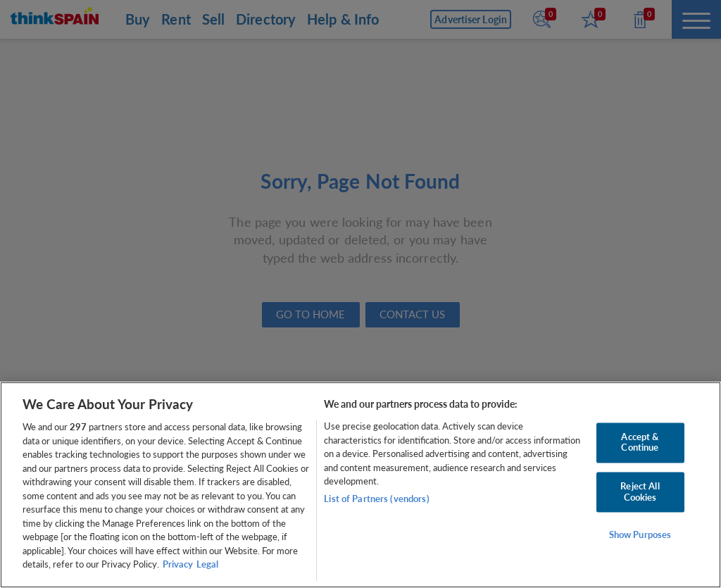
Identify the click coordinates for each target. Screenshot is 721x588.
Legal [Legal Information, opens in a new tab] (207, 564)
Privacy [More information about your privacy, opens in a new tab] (178, 564)
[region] (360, 485)
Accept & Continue (640, 442)
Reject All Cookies (640, 492)
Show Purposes (640, 535)
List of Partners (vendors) (376, 499)
